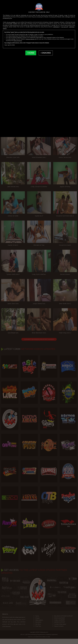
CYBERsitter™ (56, 25)
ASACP (5, 26)
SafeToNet (71, 25)
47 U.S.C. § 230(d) (11, 20)
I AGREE (30, 51)
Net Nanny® (64, 25)
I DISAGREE (46, 51)
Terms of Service (31, 37)
